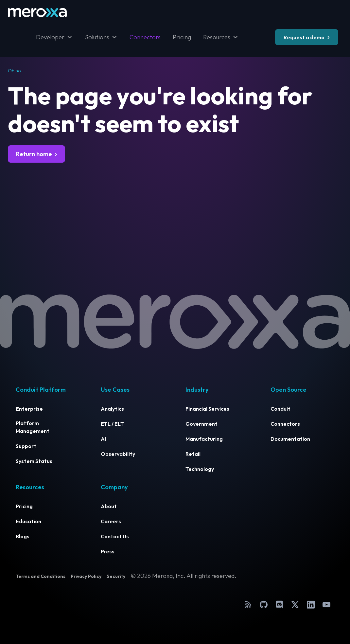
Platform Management (33, 427)
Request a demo (304, 37)
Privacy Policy (86, 576)
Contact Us (115, 536)
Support (26, 446)
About (109, 506)
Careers (111, 521)
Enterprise (29, 409)
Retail (193, 454)
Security (116, 576)
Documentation (290, 439)
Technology (200, 469)
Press (108, 551)
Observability (118, 454)
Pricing (182, 37)
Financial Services (207, 409)
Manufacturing (204, 439)
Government (201, 424)
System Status (34, 461)
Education (28, 521)
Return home (34, 154)
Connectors (145, 37)
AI (103, 439)
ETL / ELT (112, 424)
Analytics (112, 409)
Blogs (23, 536)
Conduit (280, 409)
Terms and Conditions (41, 576)
